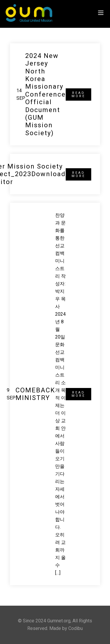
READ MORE (78, 95)
